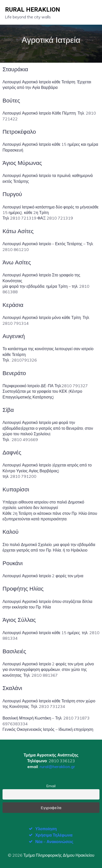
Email (51, 786)
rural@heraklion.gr (57, 767)
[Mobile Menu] (93, 12)
